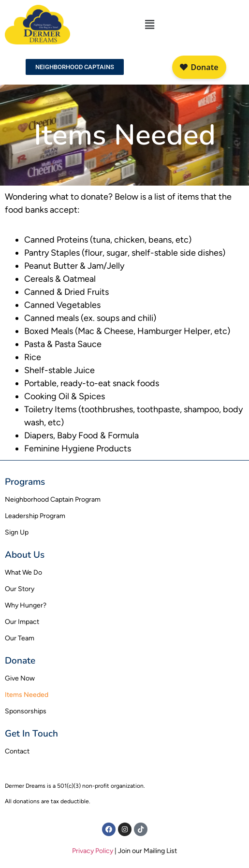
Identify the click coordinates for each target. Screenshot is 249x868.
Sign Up (17, 532)
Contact (17, 751)
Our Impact (22, 622)
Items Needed (27, 695)
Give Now (20, 678)
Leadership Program (35, 516)
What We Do (23, 572)
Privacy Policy (93, 851)
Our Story (20, 589)
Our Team (20, 638)
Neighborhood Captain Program (53, 499)
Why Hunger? (26, 605)
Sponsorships (26, 711)
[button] (149, 25)
